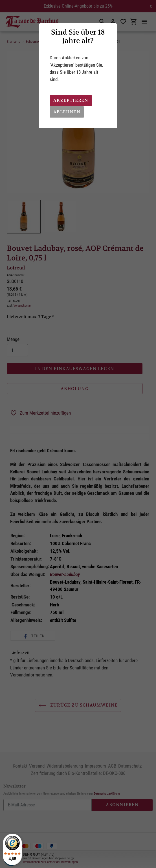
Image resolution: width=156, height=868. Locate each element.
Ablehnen (67, 112)
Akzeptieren (71, 100)
